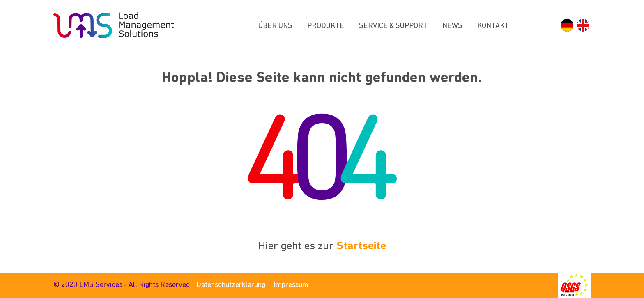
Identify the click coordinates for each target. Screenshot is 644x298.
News (452, 26)
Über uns (275, 26)
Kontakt (493, 26)
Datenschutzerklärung (231, 285)
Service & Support (393, 26)
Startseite (361, 246)
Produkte (326, 26)
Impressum (291, 285)
